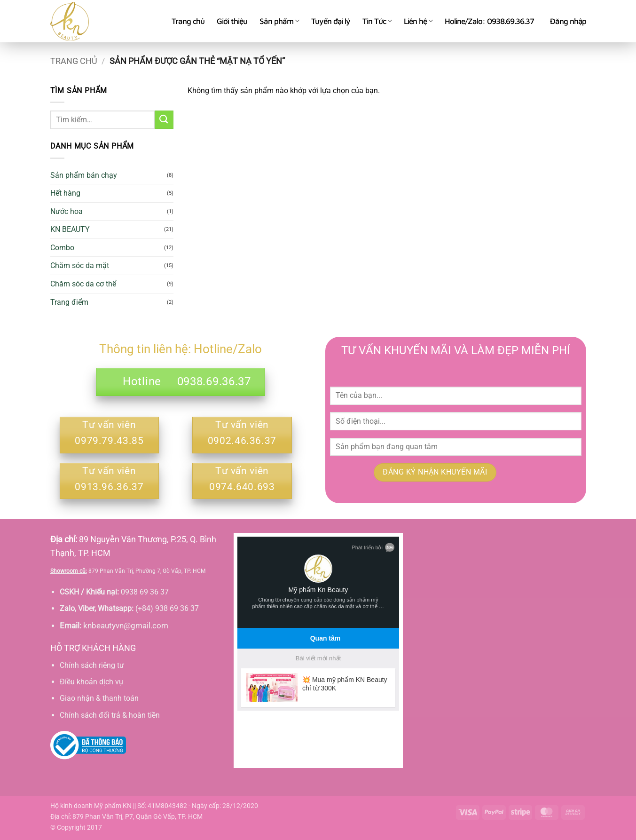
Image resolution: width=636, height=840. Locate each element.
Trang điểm (69, 302)
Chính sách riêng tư (92, 665)
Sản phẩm (279, 21)
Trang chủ (188, 21)
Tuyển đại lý (331, 21)
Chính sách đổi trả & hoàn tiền (110, 715)
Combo (62, 248)
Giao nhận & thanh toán (99, 698)
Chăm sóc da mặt (80, 265)
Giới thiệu (232, 21)
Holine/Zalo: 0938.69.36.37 (489, 21)
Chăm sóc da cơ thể (83, 284)
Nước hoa (67, 211)
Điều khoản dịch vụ (91, 682)
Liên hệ (418, 21)
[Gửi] (164, 120)
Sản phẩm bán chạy (84, 175)
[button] (568, 21)
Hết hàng (65, 193)
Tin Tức (377, 21)
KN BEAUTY (70, 229)
